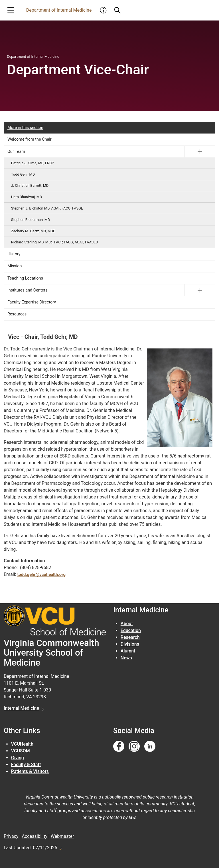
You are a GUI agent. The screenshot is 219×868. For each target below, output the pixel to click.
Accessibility (35, 836)
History (14, 254)
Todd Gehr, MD (23, 174)
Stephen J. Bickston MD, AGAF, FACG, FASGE (47, 208)
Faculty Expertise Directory (32, 302)
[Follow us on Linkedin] (150, 747)
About (127, 624)
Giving (18, 758)
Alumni (128, 651)
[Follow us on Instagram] (134, 747)
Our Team (16, 152)
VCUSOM (21, 751)
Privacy (11, 836)
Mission (15, 266)
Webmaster (62, 836)
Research (130, 637)
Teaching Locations (25, 278)
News (126, 658)
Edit (60, 847)
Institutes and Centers (28, 290)
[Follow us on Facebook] (119, 747)
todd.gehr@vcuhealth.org (43, 574)
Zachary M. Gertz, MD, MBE (33, 231)
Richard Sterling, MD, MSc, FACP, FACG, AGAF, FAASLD (55, 242)
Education (131, 630)
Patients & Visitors (30, 771)
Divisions (130, 644)
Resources (17, 314)
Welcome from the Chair (30, 139)
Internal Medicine (21, 708)
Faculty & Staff (26, 765)
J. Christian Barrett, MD (30, 185)
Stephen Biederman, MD (31, 220)
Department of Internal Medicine (59, 10)
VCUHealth (22, 744)
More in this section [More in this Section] (25, 128)
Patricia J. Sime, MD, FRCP (33, 163)
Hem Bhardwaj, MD (27, 197)
